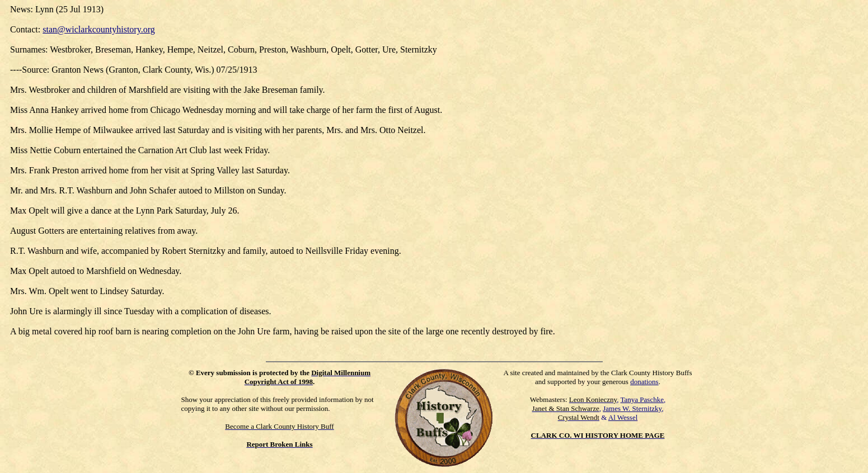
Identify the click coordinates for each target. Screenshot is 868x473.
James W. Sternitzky (632, 408)
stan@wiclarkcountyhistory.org (98, 29)
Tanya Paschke (642, 399)
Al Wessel (623, 417)
